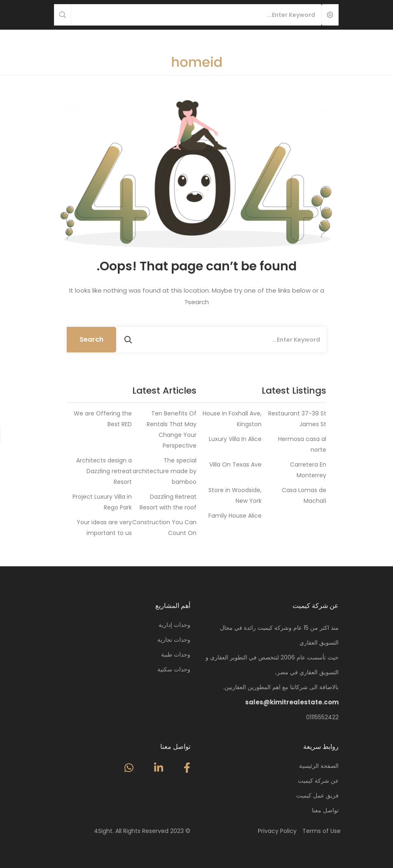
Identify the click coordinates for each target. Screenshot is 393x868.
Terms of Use (322, 831)
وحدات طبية (176, 655)
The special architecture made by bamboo (165, 471)
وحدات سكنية (174, 669)
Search (91, 339)
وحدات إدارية (174, 625)
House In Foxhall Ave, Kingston (232, 419)
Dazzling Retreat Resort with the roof (168, 502)
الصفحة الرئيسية (319, 766)
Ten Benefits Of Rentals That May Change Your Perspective (172, 429)
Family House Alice (235, 516)
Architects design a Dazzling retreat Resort (104, 471)
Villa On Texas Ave (235, 464)
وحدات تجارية (174, 640)
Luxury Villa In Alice (235, 439)
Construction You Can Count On (164, 528)
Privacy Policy (277, 831)
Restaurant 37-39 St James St (297, 419)
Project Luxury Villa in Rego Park (102, 502)
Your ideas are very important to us (104, 528)
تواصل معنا (325, 810)
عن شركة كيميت (318, 781)
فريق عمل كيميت (317, 795)
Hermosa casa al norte (302, 444)
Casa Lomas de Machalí (304, 495)
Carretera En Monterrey (308, 470)
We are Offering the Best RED (103, 419)
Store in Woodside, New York (235, 495)
